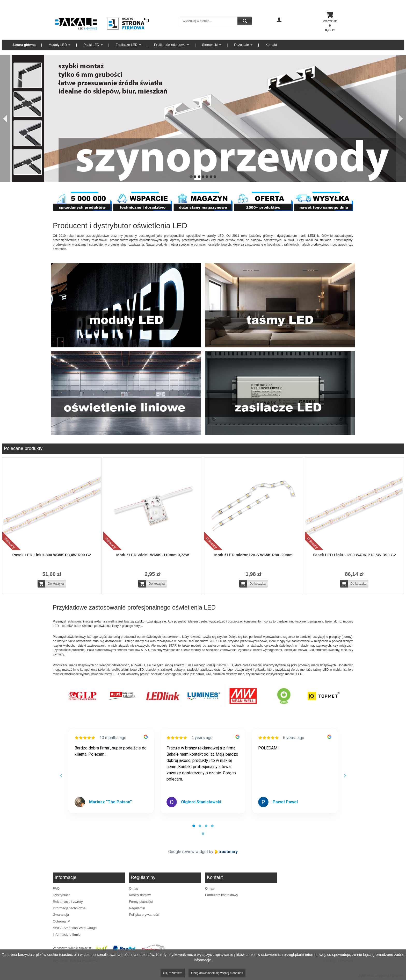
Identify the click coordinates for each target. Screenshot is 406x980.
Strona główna (24, 45)
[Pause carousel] (203, 834)
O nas (133, 888)
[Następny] (401, 119)
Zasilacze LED (127, 45)
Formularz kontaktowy (222, 895)
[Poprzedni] (5, 119)
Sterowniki (210, 45)
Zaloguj (279, 27)
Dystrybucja (62, 895)
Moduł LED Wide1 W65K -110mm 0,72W (153, 555)
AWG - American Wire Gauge (75, 928)
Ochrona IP (61, 921)
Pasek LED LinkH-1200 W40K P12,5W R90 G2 (354, 555)
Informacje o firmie (67, 935)
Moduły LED (58, 45)
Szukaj (245, 21)
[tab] (194, 826)
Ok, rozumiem (173, 973)
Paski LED (91, 45)
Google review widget (188, 852)
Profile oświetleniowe (170, 45)
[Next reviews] (345, 776)
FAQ (56, 888)
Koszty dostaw (140, 895)
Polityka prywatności (144, 915)
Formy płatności (141, 902)
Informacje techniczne (69, 908)
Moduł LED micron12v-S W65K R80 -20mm (253, 555)
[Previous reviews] (61, 776)
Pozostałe (241, 45)
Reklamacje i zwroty (68, 902)
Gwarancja (61, 915)
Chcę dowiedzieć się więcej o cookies (217, 973)
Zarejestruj (279, 32)
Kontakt (271, 45)
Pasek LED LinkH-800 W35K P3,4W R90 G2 (52, 555)
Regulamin (137, 908)
